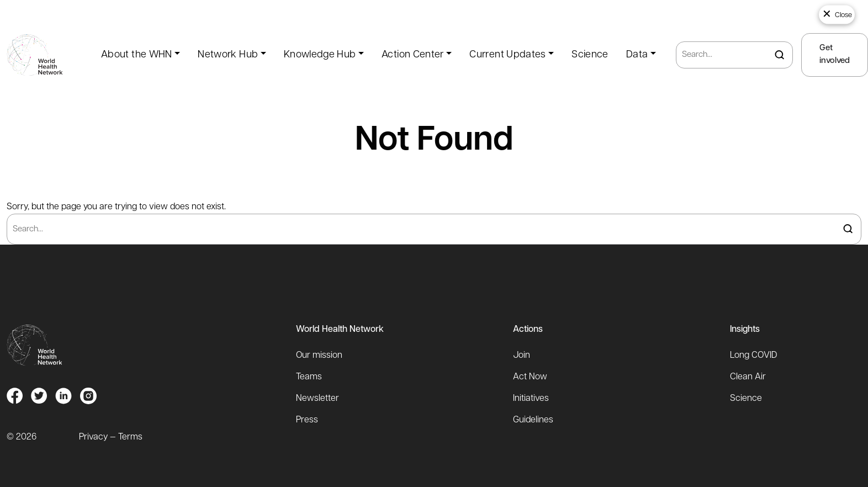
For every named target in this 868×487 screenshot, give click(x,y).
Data (637, 55)
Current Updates (507, 55)
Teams (309, 377)
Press (307, 420)
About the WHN (137, 55)
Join (522, 356)
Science (590, 55)
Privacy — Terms (111, 437)
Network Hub (228, 55)
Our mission (319, 356)
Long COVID (753, 356)
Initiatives (531, 399)
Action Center (413, 55)
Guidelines (533, 420)
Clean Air (748, 377)
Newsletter (317, 399)
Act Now (530, 377)
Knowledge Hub (320, 55)
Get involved (835, 55)
